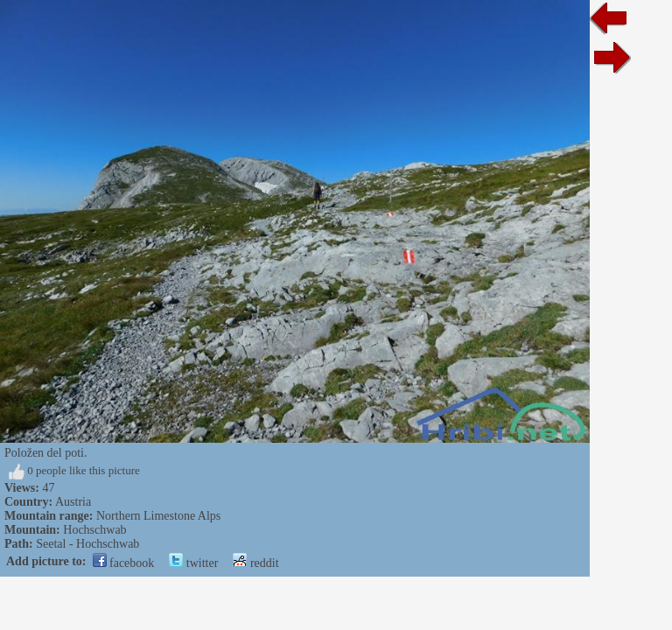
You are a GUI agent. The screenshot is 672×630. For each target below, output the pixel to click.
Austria (73, 502)
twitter (193, 563)
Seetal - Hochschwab (87, 544)
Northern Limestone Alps (158, 516)
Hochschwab (94, 530)
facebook (124, 563)
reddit (255, 563)
